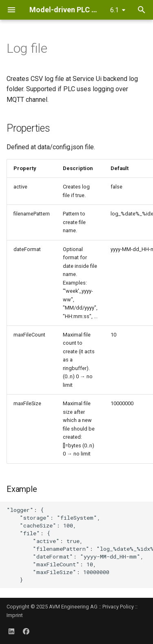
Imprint (15, 615)
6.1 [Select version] (114, 10)
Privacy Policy (118, 607)
